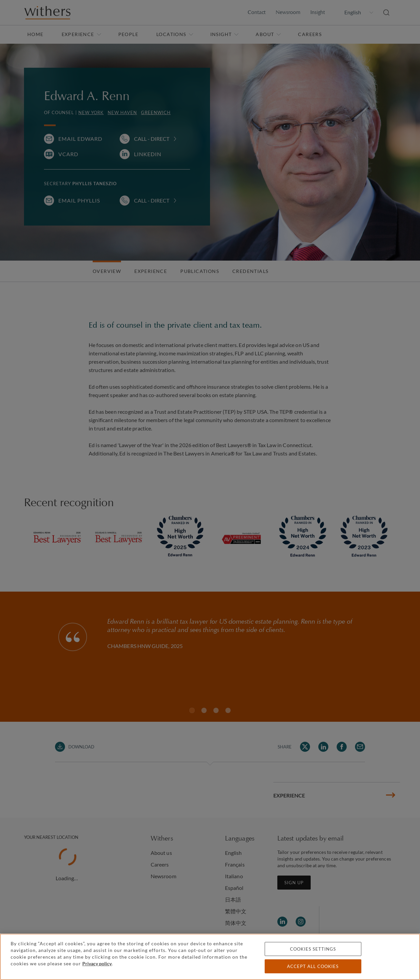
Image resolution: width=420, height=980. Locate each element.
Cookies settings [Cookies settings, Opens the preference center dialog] (313, 949)
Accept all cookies (313, 966)
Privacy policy (97, 963)
